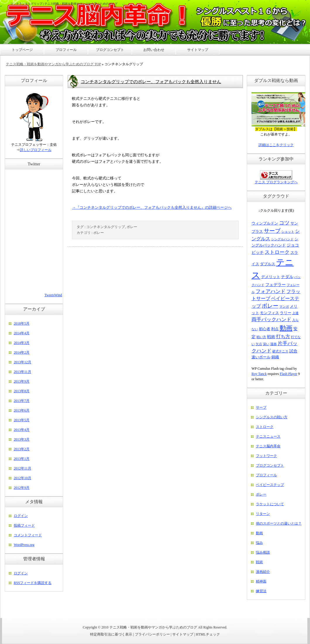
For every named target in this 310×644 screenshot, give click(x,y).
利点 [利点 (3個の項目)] (275, 329)
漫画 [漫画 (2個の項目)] (273, 344)
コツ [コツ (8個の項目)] (284, 223)
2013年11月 (23, 372)
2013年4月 (22, 430)
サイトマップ (183, 634)
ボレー (132, 227)
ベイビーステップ (270, 485)
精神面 (261, 581)
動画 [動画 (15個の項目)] (286, 328)
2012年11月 (23, 468)
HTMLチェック (208, 634)
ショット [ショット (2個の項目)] (288, 232)
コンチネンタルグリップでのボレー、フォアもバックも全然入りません (151, 82)
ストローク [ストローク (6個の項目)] (277, 252)
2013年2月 (22, 449)
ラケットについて (270, 504)
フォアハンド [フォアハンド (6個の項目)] (271, 291)
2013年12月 (23, 362)
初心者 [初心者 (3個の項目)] (265, 329)
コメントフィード (28, 535)
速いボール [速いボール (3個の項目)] (261, 357)
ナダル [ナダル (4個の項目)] (287, 277)
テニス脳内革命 (268, 446)
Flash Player (289, 374)
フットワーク (266, 456)
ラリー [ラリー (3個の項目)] (286, 313)
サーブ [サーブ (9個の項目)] (272, 231)
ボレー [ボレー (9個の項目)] (270, 306)
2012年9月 (22, 488)
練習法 (261, 591)
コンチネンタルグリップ (106, 227)
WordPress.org (24, 545)
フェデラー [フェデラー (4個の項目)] (275, 285)
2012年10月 (23, 478)
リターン (263, 514)
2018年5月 (22, 323)
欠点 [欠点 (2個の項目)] (259, 344)
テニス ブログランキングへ (276, 182)
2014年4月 (22, 333)
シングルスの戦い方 (272, 417)
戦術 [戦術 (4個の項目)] (271, 337)
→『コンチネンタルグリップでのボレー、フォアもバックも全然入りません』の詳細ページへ (152, 207)
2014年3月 (22, 343)
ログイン (21, 516)
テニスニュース (268, 436)
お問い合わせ (154, 50)
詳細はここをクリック (276, 145)
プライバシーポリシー (152, 634)
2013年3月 (22, 439)
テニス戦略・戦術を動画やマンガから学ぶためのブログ (153, 627)
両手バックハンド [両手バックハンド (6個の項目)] (271, 320)
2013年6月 (22, 410)
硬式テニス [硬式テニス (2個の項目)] (280, 351)
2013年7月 (22, 401)
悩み (259, 543)
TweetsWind (53, 295)
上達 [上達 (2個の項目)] (295, 313)
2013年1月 (22, 459)
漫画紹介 (263, 572)
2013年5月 (22, 420)
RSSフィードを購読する (33, 583)
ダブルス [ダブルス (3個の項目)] (268, 264)
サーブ (261, 407)
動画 (259, 533)
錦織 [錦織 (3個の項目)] (275, 357)
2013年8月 (22, 391)
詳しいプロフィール (36, 150)
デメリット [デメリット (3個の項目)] (271, 277)
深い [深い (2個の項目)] (266, 344)
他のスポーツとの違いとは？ (279, 523)
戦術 (259, 562)
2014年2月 (22, 352)
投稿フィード (24, 525)
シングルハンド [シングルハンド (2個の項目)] (282, 239)
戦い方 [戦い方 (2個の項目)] (261, 337)
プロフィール (266, 475)
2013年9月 (22, 381)
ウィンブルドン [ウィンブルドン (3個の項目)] (265, 223)
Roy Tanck (259, 374)
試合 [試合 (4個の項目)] (293, 351)
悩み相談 (263, 552)
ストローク (265, 427)
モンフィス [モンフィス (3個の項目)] (269, 313)
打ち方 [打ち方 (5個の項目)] (283, 336)
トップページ (22, 50)
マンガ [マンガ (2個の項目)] (284, 307)
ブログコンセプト (270, 465)
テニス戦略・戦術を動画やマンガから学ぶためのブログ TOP (53, 64)
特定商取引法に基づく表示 (111, 634)
